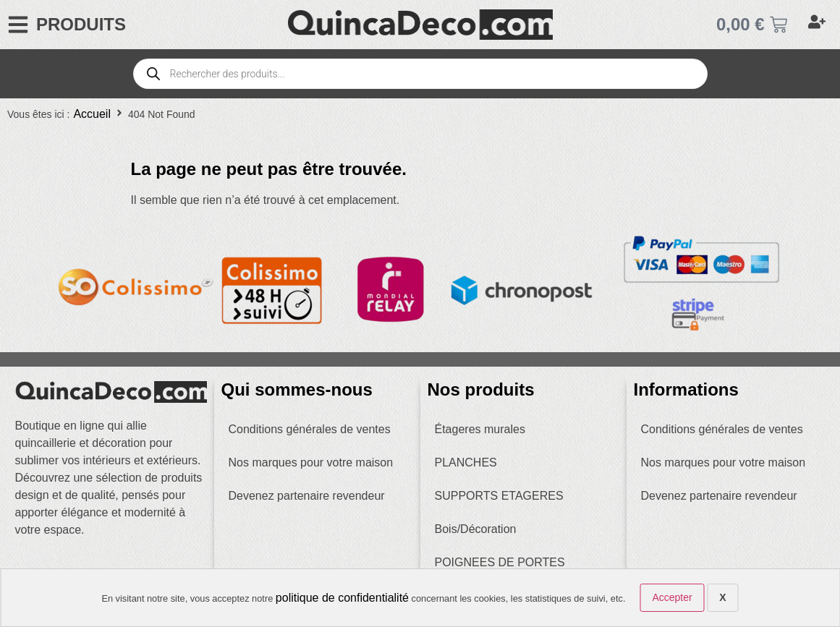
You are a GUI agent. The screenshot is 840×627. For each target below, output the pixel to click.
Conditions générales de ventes (310, 429)
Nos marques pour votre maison (311, 462)
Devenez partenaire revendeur (307, 496)
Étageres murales (480, 429)
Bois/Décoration (476, 529)
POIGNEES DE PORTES (500, 562)
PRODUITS (81, 24)
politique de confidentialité (342, 598)
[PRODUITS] (18, 25)
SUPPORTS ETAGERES (499, 496)
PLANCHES (466, 462)
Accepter (672, 597)
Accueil (92, 114)
